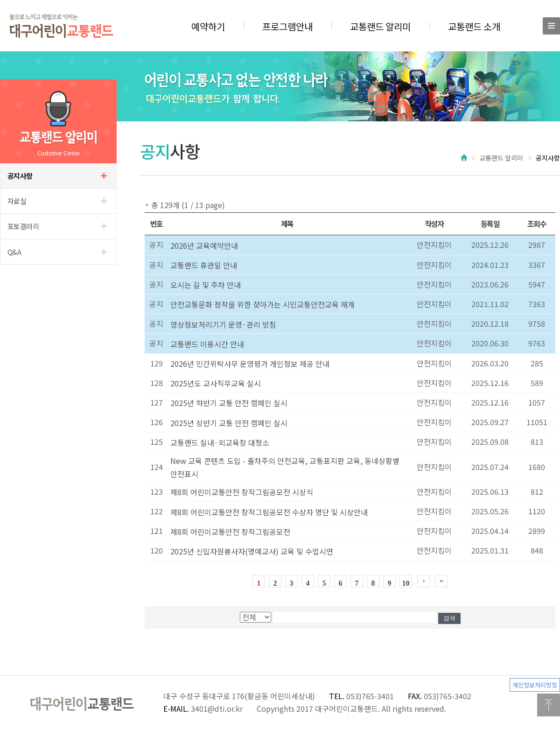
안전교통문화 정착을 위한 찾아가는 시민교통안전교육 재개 (262, 304)
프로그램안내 (287, 26)
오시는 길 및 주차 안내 (206, 285)
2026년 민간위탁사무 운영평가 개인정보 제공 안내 (250, 364)
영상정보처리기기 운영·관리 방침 (223, 324)
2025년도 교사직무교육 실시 (216, 383)
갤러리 (23, 226)
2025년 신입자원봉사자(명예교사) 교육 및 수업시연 (252, 551)
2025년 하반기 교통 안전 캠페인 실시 (229, 403)
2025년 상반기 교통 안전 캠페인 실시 (229, 423)
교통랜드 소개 (474, 26)
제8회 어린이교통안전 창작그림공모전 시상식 (242, 492)
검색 (449, 618)
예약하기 (208, 26)
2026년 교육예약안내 (204, 245)
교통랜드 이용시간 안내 (207, 344)
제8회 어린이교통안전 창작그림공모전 (230, 532)
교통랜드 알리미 (380, 26)
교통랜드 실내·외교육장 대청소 (220, 442)
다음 (423, 581)
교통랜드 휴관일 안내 (204, 265)
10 (406, 583)
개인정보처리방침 (535, 685)
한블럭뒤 (441, 581)
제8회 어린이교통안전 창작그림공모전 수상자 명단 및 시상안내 (269, 512)
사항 (20, 176)
